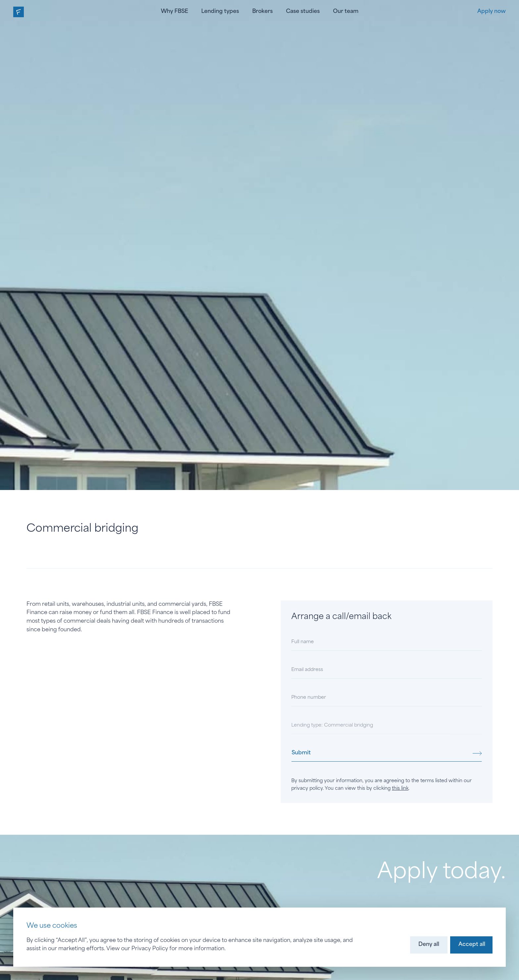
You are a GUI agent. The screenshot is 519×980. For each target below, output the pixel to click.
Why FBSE (174, 12)
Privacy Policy (150, 949)
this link (400, 789)
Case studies (303, 12)
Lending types (220, 12)
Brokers (262, 12)
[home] (19, 12)
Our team (346, 12)
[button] (429, 945)
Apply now (492, 12)
